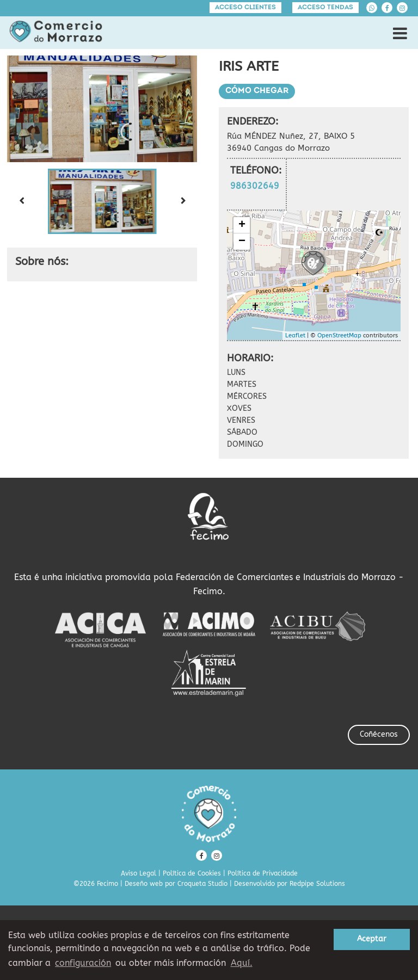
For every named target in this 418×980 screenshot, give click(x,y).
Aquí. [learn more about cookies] (242, 963)
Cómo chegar (257, 91)
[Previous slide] (21, 201)
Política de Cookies (192, 873)
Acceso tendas (325, 8)
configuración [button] (83, 963)
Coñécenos (379, 734)
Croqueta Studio (202, 884)
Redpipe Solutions (317, 884)
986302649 (255, 186)
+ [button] (242, 225)
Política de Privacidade (263, 873)
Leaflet (295, 335)
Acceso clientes (245, 8)
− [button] (242, 242)
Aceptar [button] (372, 939)
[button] (102, 201)
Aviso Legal (139, 873)
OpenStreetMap (339, 335)
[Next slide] (183, 201)
